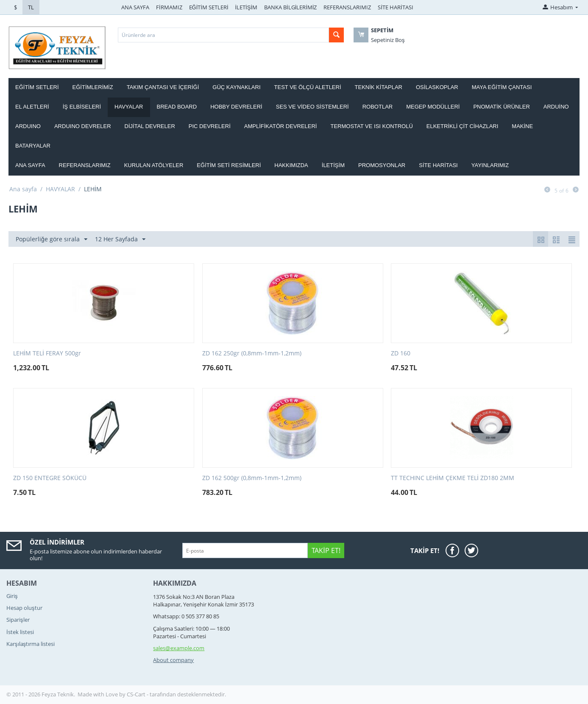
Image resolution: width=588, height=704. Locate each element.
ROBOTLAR (378, 107)
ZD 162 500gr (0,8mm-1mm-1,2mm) (252, 478)
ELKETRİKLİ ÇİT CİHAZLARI (463, 126)
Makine (522, 126)
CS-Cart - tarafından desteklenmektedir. (176, 694)
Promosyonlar (382, 165)
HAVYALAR (129, 107)
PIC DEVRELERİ (210, 126)
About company (173, 660)
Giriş (12, 596)
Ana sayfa (23, 189)
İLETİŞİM (247, 7)
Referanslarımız (85, 165)
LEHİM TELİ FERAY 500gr (47, 353)
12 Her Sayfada (120, 239)
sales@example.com (179, 648)
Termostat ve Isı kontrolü (371, 126)
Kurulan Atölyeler (154, 165)
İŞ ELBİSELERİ (82, 107)
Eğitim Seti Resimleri (229, 165)
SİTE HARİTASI (395, 7)
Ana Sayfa (30, 165)
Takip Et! (326, 550)
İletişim (333, 165)
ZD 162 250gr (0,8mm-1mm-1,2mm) (252, 353)
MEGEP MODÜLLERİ (433, 107)
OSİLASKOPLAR (437, 87)
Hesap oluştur (24, 608)
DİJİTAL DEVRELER (150, 126)
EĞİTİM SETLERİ (209, 7)
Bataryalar (33, 146)
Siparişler (18, 620)
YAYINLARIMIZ (490, 165)
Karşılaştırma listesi (31, 644)
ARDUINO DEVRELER (83, 126)
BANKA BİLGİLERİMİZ (290, 7)
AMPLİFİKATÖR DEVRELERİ (281, 126)
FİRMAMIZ (169, 7)
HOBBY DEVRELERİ (236, 107)
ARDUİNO (556, 107)
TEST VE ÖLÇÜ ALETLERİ (308, 87)
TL (31, 7)
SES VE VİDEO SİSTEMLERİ (312, 107)
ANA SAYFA (135, 7)
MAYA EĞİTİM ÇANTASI (502, 87)
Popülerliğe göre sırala (52, 239)
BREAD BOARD (177, 107)
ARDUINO (28, 126)
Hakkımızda (291, 165)
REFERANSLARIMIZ (347, 7)
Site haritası (438, 165)
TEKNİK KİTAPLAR (379, 87)
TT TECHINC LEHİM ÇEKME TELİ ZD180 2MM (453, 478)
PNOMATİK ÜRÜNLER (501, 107)
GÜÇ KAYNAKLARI (236, 87)
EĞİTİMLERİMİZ (93, 87)
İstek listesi (20, 632)
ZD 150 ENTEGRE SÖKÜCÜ (50, 478)
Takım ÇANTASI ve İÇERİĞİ (163, 87)
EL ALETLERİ (32, 107)
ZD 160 (401, 353)
